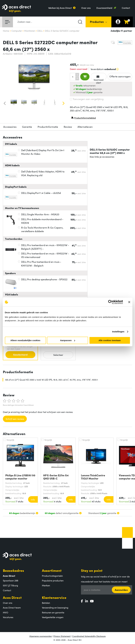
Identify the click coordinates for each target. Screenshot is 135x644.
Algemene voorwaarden (41, 636)
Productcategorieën (52, 576)
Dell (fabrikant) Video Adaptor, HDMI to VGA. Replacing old (43, 173)
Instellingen (118, 332)
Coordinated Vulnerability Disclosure (89, 636)
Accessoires (10, 127)
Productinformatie (48, 127)
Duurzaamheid (104, 8)
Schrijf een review (15, 419)
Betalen (46, 603)
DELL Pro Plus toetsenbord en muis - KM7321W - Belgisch (41, 264)
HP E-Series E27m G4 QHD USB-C (56, 477)
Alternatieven (85, 127)
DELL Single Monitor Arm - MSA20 (40, 214)
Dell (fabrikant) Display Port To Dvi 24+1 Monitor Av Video (43, 152)
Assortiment (52, 570)
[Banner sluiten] (129, 302)
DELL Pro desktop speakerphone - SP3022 (44, 279)
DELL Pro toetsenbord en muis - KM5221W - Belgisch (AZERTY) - (45, 247)
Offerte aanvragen (120, 76)
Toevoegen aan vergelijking (87, 99)
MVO (6, 612)
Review (68, 127)
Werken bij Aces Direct (60, 8)
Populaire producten (53, 580)
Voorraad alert (99, 78)
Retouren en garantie (53, 612)
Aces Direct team (12, 607)
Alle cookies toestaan (110, 340)
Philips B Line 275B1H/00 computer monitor (20, 477)
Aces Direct (12, 597)
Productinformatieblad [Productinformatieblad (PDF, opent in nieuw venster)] (84, 118)
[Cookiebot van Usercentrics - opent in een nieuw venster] (110, 302)
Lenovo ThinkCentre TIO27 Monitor (93, 477)
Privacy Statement (62, 636)
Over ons (86, 8)
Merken (46, 585)
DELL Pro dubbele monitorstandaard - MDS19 (42, 221)
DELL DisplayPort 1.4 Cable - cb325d (41, 193)
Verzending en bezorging (55, 607)
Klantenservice (54, 597)
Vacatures (8, 617)
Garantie (27, 127)
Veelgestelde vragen (53, 617)
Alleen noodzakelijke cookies (25, 340)
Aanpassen (68, 340)
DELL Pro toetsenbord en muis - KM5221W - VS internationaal (45, 255)
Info (33, 499)
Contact (126, 8)
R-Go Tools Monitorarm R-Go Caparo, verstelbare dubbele (42, 229)
